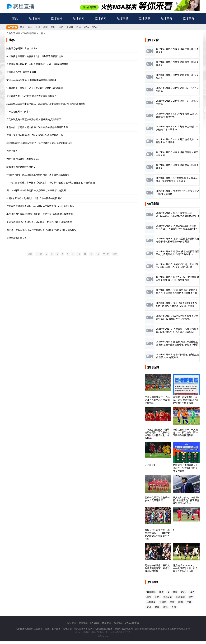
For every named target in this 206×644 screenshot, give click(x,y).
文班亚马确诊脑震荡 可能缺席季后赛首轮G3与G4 (31, 80)
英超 (22, 27)
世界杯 (70, 27)
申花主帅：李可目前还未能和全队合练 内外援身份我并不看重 (37, 127)
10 (79, 254)
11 (85, 254)
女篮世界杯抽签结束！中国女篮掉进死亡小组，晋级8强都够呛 (37, 64)
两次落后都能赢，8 (16, 238)
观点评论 (168, 597)
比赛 (162, 592)
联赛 (157, 607)
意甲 (38, 27)
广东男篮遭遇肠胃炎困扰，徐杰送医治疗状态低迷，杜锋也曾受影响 (40, 206)
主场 (189, 602)
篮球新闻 (101, 18)
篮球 (172, 602)
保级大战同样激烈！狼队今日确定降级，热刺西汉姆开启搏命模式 (39, 222)
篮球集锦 (189, 18)
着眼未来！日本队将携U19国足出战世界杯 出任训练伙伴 (35, 135)
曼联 (165, 607)
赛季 (181, 602)
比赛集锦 (181, 597)
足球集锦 (167, 18)
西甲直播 (118, 623)
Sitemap (104, 636)
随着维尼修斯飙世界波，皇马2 (22, 48)
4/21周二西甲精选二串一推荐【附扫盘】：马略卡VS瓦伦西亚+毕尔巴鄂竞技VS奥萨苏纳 (51, 183)
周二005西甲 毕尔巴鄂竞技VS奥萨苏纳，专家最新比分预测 (36, 190)
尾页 (115, 254)
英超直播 (107, 623)
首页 (15, 18)
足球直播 (35, 18)
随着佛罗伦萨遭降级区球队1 (21, 167)
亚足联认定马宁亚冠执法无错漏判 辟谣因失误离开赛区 (34, 119)
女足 (174, 607)
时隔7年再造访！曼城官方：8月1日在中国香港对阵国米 (34, 198)
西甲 (30, 27)
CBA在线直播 (132, 623)
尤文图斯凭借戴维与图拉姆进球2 (23, 159)
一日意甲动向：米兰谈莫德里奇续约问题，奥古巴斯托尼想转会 (38, 175)
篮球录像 (145, 18)
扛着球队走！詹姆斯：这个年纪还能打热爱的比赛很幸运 (35, 88)
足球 (183, 592)
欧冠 (79, 27)
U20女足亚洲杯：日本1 (18, 112)
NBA (94, 27)
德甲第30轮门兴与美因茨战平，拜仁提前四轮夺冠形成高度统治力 (39, 143)
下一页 (106, 254)
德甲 (46, 27)
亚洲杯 (163, 602)
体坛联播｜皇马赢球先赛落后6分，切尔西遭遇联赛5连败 (35, 56)
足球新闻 (79, 18)
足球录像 (123, 18)
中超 (61, 27)
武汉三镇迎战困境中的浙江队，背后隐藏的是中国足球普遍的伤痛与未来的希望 (46, 104)
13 (98, 254)
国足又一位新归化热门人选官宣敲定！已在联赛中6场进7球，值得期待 (42, 230)
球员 (149, 597)
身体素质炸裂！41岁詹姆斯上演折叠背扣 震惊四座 (32, 96)
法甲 (53, 27)
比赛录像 (151, 602)
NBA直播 (95, 623)
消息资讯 (151, 592)
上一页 (39, 254)
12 (91, 254)
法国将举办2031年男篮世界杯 (21, 72)
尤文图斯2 (12, 151)
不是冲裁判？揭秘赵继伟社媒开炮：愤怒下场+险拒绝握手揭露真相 (40, 214)
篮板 (149, 607)
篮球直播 (57, 18)
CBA (87, 27)
